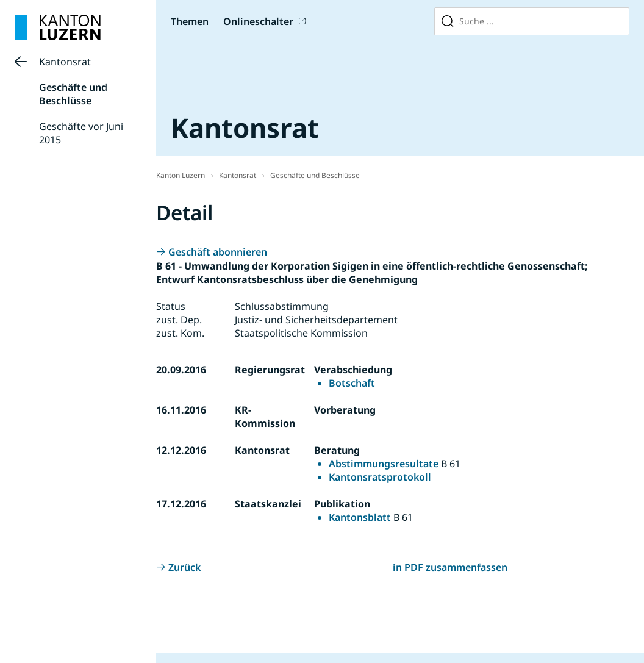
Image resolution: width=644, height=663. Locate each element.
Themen (190, 21)
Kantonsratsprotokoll (380, 477)
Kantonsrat (65, 62)
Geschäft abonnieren (218, 252)
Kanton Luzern (181, 175)
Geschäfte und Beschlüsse (73, 94)
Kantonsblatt (360, 517)
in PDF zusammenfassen (450, 567)
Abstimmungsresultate (384, 464)
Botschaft (352, 383)
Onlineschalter (258, 21)
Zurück (184, 567)
